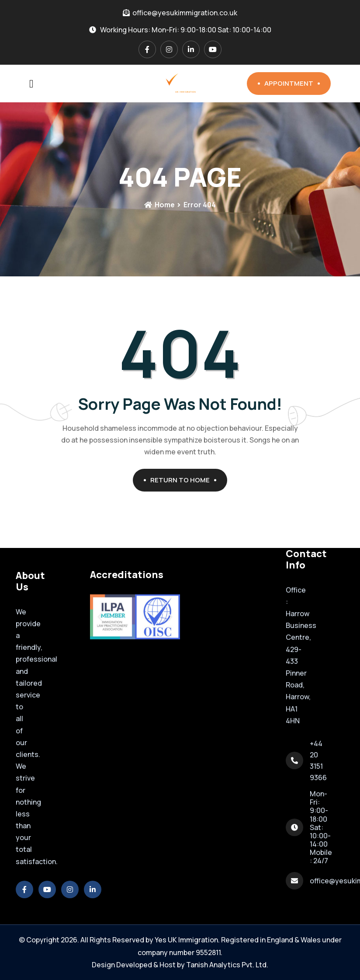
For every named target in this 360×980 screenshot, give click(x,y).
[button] (100, 617)
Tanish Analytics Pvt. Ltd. (227, 965)
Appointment (292, 83)
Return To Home (183, 480)
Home (159, 205)
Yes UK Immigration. (187, 940)
